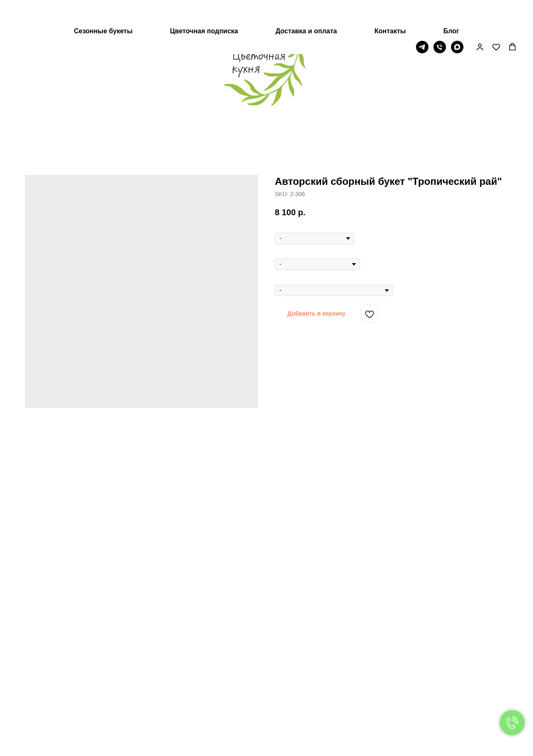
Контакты (390, 4)
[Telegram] (422, 20)
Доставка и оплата (306, 4)
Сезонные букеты (103, 4)
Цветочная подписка (204, 4)
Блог (451, 4)
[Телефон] (440, 20)
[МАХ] (457, 20)
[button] (480, 20)
